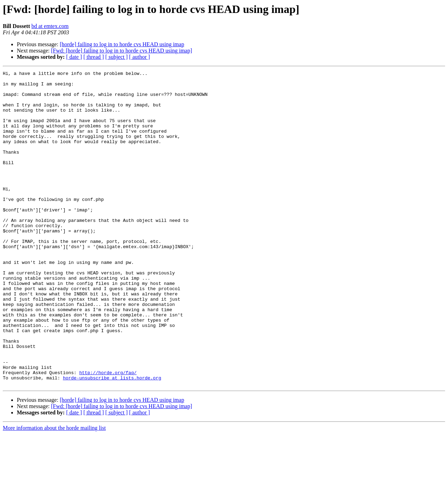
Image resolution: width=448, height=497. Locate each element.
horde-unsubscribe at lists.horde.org (112, 440)
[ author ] (140, 57)
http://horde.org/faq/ (108, 433)
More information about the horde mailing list (54, 491)
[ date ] (74, 57)
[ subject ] (117, 57)
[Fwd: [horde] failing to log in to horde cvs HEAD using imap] (122, 51)
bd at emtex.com (50, 26)
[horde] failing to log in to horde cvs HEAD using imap (122, 44)
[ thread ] (94, 57)
